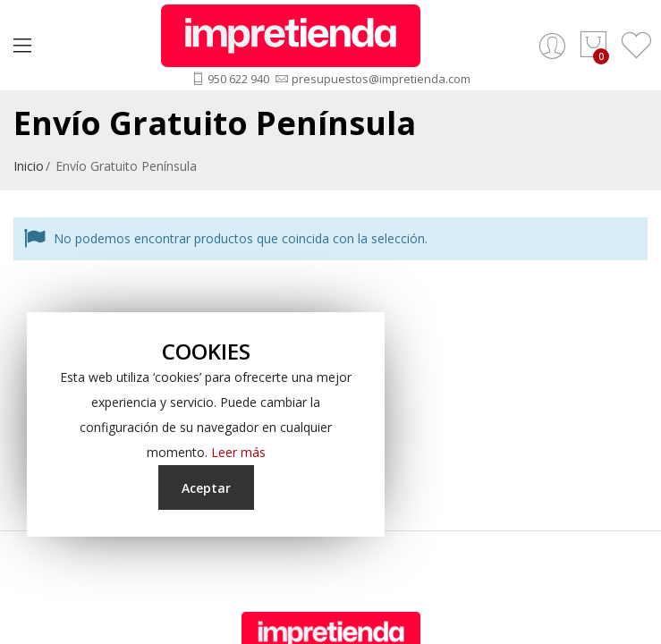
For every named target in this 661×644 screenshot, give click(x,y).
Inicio (29, 166)
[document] (206, 424)
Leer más (238, 452)
